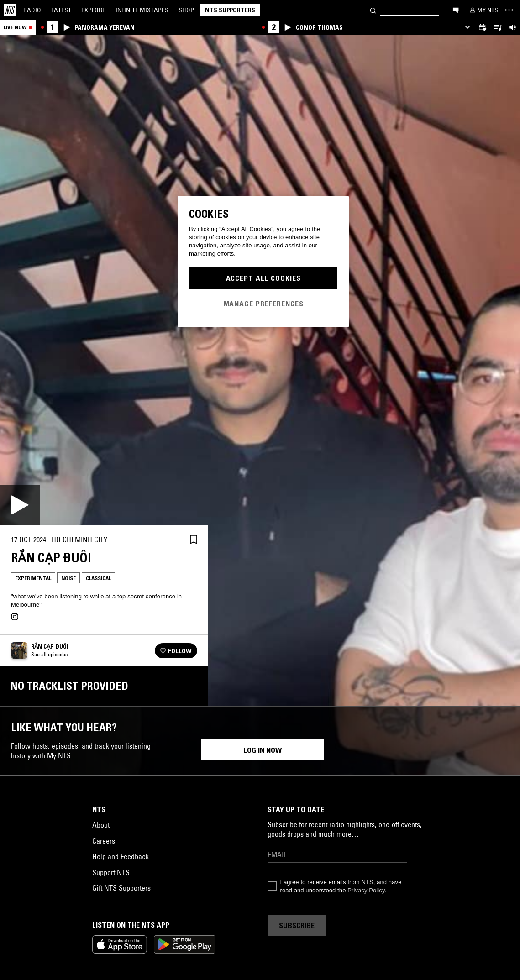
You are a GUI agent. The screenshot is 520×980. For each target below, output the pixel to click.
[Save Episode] (194, 540)
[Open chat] (456, 10)
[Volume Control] (512, 28)
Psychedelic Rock (282, 878)
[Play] (20, 505)
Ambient (122, 893)
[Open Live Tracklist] (497, 28)
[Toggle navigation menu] (509, 10)
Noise (68, 578)
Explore (93, 10)
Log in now (263, 963)
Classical (98, 578)
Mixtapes (142, 10)
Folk (197, 878)
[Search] (373, 10)
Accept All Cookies (263, 278)
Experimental (33, 578)
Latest (61, 10)
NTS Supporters (230, 10)
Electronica (38, 893)
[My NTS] (483, 10)
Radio (32, 10)
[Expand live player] (467, 28)
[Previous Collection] (503, 813)
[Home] (10, 10)
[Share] (172, 540)
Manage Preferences (263, 304)
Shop (186, 10)
